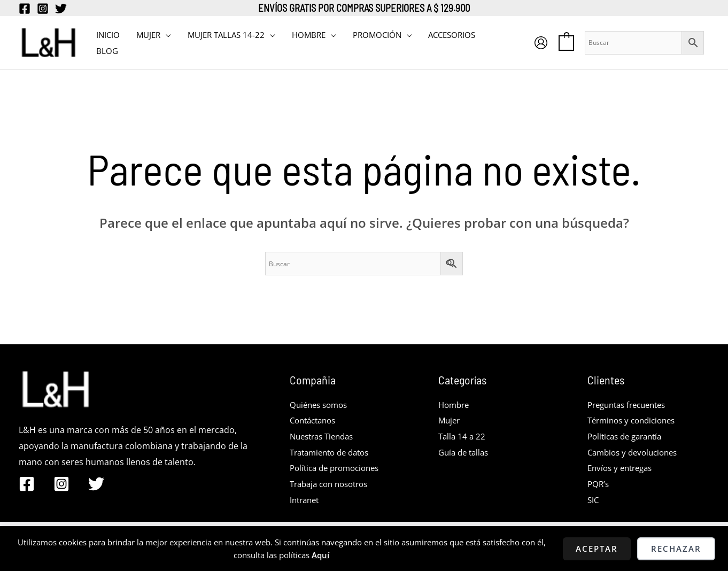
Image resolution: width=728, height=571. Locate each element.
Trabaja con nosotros (333, 484)
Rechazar (676, 549)
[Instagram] (43, 9)
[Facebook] (25, 9)
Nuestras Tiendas (325, 436)
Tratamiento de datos (334, 452)
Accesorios (450, 35)
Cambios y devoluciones (636, 452)
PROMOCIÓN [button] (375, 35)
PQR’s (599, 484)
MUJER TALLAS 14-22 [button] (225, 35)
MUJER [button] (148, 35)
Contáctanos (315, 420)
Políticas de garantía (628, 436)
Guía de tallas (466, 452)
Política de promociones (339, 468)
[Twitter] (61, 9)
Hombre (455, 405)
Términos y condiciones (635, 420)
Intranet (306, 500)
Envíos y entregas (623, 468)
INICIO (108, 35)
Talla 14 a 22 (463, 436)
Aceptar (597, 549)
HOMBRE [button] (307, 35)
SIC (594, 500)
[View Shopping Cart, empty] (566, 42)
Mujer (450, 420)
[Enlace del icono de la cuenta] (541, 43)
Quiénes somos (321, 405)
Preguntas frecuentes (631, 405)
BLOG (107, 51)
